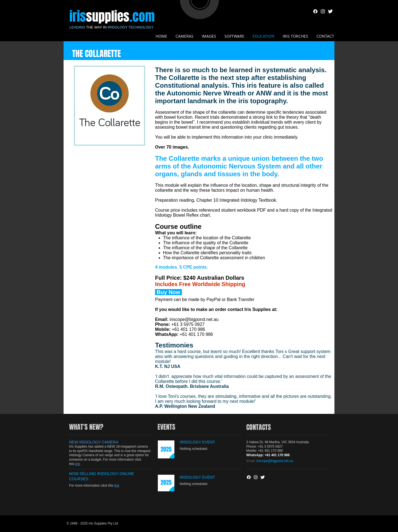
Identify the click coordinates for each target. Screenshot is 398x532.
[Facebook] (315, 11)
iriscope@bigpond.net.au (194, 319)
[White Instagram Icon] (323, 11)
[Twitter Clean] (330, 11)
